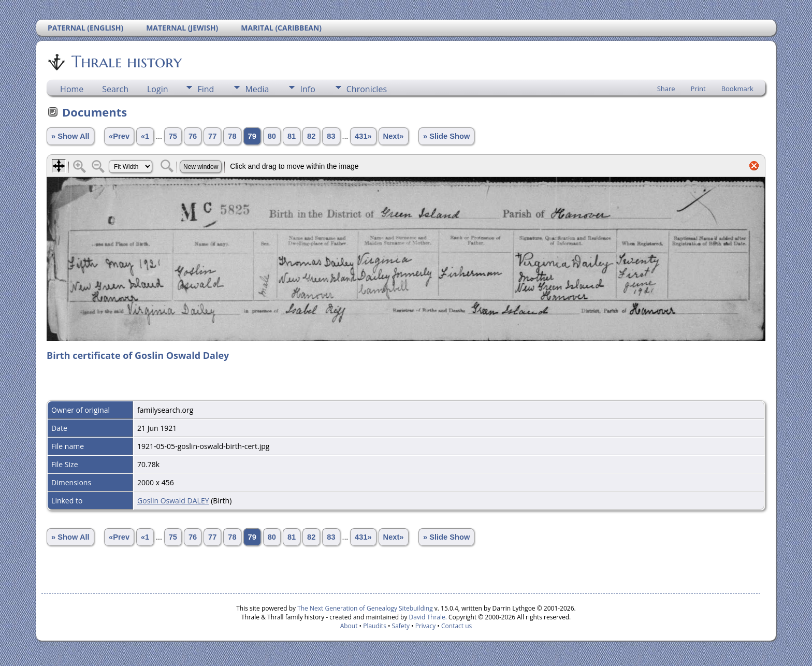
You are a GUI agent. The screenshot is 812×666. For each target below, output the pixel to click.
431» (363, 136)
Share (666, 89)
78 (232, 136)
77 (212, 136)
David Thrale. (427, 617)
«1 (145, 136)
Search (115, 89)
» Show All (70, 136)
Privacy (426, 626)
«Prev (119, 136)
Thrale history (126, 62)
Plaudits (375, 626)
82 (311, 136)
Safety (401, 626)
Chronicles (367, 89)
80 (272, 136)
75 (173, 136)
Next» (394, 136)
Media (257, 89)
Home (72, 89)
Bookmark (737, 89)
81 (292, 136)
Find (206, 89)
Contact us (456, 626)
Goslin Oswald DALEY (173, 501)
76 (193, 136)
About (349, 626)
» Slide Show (446, 136)
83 (331, 136)
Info (307, 89)
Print (698, 89)
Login (158, 89)
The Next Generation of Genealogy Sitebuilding (365, 608)
